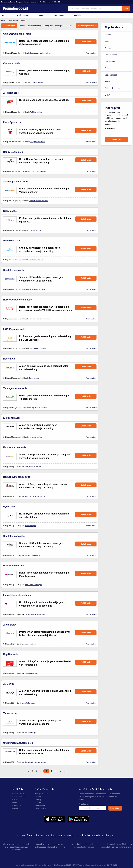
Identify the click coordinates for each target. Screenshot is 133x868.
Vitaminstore (110, 61)
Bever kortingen (34, 378)
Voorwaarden (91, 53)
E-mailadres (116, 131)
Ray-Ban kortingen (31, 673)
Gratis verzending (34, 26)
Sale (71, 26)
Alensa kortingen (30, 644)
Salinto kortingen (35, 230)
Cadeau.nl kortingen (37, 83)
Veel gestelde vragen (43, 794)
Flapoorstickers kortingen (33, 467)
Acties (42, 15)
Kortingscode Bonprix (8, 2)
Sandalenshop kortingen (37, 289)
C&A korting (47, 2)
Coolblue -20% (56, 2)
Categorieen (59, 15)
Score (107, 68)
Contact (38, 797)
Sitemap (38, 800)
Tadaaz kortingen (30, 733)
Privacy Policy (40, 808)
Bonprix (15, 808)
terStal (107, 82)
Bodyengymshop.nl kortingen (35, 496)
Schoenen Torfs (19, 797)
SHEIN (108, 95)
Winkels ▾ (78, 15)
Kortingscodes (23, 15)
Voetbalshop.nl (111, 75)
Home (3, 20)
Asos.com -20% (36, 2)
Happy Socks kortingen (38, 171)
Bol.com (108, 48)
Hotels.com (17, 802)
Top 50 (4, 15)
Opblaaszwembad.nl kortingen (40, 53)
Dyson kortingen (30, 526)
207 (66, 771)
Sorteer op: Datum (86, 26)
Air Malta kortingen (36, 112)
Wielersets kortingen (36, 260)
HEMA (107, 41)
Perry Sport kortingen (37, 142)
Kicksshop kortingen (36, 437)
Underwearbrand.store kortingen (36, 762)
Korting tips (48, 26)
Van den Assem (111, 55)
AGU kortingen (30, 703)
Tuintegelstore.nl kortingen (38, 408)
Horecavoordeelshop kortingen (40, 319)
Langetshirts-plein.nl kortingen (35, 614)
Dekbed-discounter (112, 88)
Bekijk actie (86, 42)
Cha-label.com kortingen (33, 555)
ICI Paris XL (17, 805)
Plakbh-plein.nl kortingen (33, 585)
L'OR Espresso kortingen (38, 348)
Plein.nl (108, 35)
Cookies (38, 802)
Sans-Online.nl (18, 794)
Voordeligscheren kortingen (38, 201)
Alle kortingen (9, 26)
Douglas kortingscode (23, 2)
